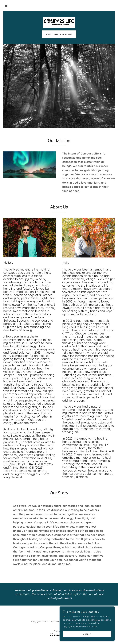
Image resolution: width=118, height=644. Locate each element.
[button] (6, 6)
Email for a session (59, 34)
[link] (59, 22)
